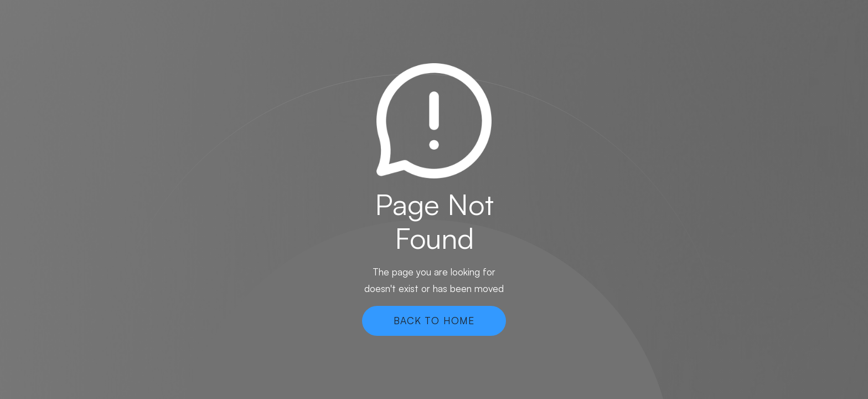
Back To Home (434, 320)
